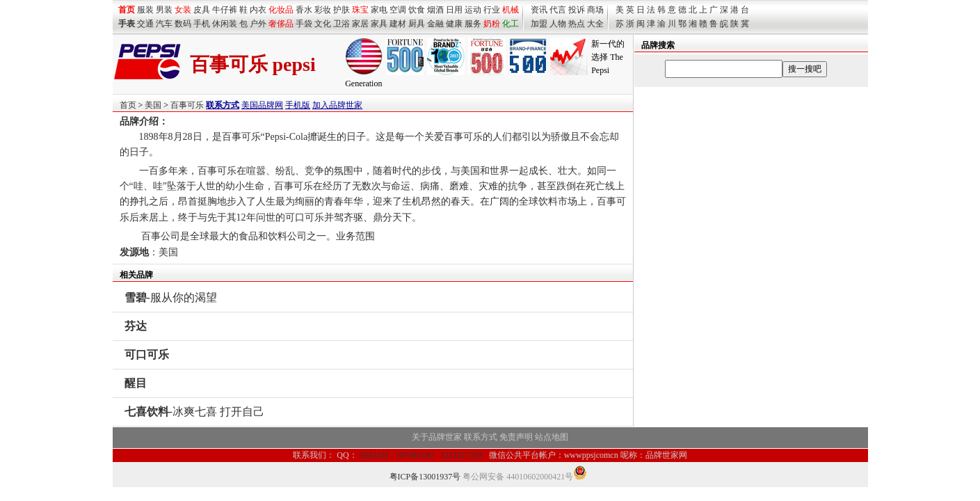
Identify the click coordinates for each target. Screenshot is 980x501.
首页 (128, 105)
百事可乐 (187, 105)
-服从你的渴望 (171, 297)
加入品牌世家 (337, 105)
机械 (511, 10)
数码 (183, 24)
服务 (473, 24)
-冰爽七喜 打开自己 (194, 412)
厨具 (417, 24)
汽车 (164, 24)
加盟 (539, 24)
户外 (258, 24)
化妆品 (281, 10)
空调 (398, 10)
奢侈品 (281, 24)
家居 (360, 24)
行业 (492, 10)
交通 (145, 24)
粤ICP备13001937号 (425, 477)
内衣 (258, 10)
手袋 (304, 24)
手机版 (298, 105)
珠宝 (360, 10)
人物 (558, 24)
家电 (379, 10)
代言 (558, 10)
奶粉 (492, 24)
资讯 (539, 10)
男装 (164, 10)
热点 (577, 24)
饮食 (417, 10)
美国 (153, 105)
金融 (435, 24)
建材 (398, 24)
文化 (323, 24)
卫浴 (342, 24)
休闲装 (225, 24)
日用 (454, 10)
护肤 (342, 10)
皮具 (202, 10)
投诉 (577, 10)
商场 (595, 10)
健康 (454, 24)
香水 (304, 10)
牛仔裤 (225, 10)
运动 (473, 10)
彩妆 (323, 10)
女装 (183, 10)
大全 (595, 24)
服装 (145, 10)
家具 (379, 24)
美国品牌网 (262, 105)
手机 (202, 24)
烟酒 (435, 10)
